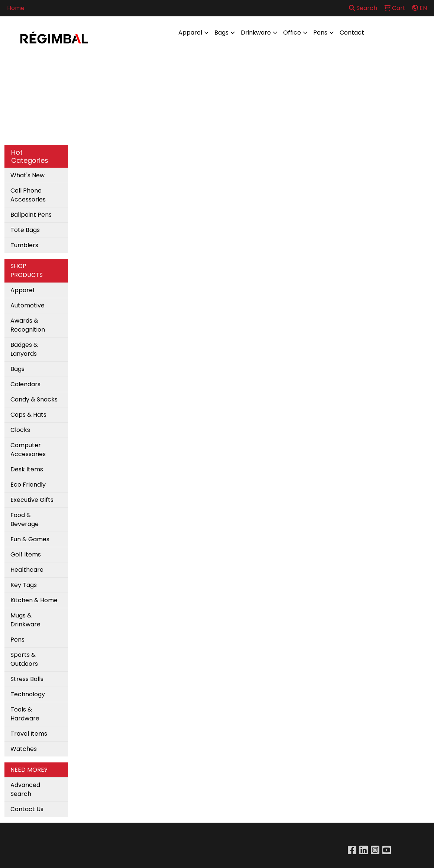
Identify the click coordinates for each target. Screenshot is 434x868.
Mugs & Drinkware (25, 620)
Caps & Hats (28, 415)
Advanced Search (25, 789)
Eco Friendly (28, 485)
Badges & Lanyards (24, 349)
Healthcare (27, 570)
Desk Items (27, 469)
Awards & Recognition (28, 325)
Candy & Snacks (34, 399)
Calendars (25, 384)
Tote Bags (25, 230)
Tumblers (24, 245)
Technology (28, 694)
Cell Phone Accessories (28, 195)
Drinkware (256, 33)
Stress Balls (27, 679)
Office (292, 33)
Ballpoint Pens (31, 215)
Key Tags (24, 585)
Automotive (27, 305)
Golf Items (26, 554)
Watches (24, 749)
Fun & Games (30, 539)
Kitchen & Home (34, 600)
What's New (27, 175)
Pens (320, 33)
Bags (221, 33)
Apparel (190, 33)
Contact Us (27, 809)
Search (363, 8)
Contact (352, 33)
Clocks (20, 430)
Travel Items (29, 734)
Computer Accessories (28, 450)
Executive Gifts (32, 500)
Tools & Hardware (25, 714)
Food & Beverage (25, 519)
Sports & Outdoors (24, 659)
